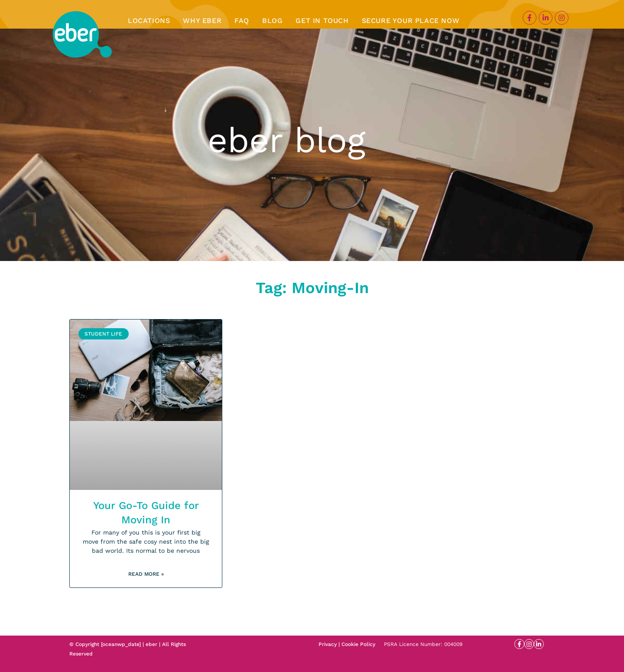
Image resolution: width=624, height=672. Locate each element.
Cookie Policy (358, 644)
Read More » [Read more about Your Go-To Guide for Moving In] (146, 574)
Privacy (328, 644)
